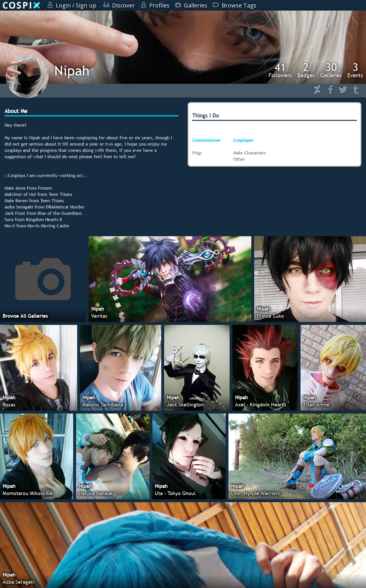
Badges (306, 70)
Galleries (331, 70)
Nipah (72, 70)
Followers (280, 70)
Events (355, 70)
